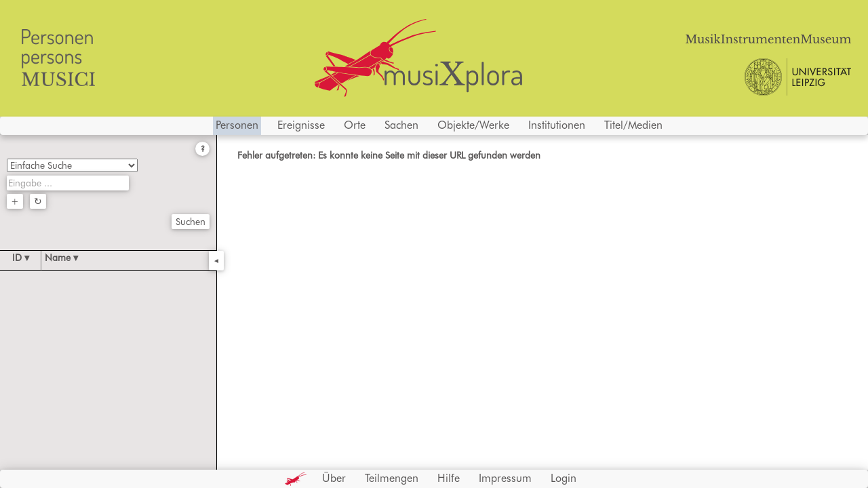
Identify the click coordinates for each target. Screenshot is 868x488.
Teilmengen (392, 478)
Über (334, 478)
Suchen (191, 222)
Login (564, 478)
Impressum (505, 478)
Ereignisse (301, 125)
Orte (355, 125)
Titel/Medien (633, 125)
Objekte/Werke (473, 125)
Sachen (401, 125)
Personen (237, 125)
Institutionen (557, 125)
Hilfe (449, 478)
